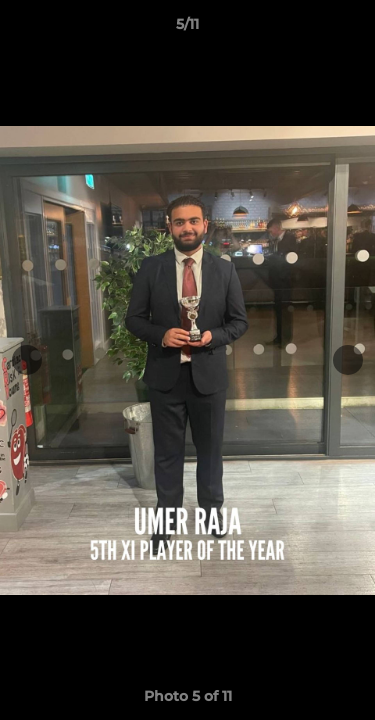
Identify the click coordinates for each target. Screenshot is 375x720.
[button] (351, 29)
